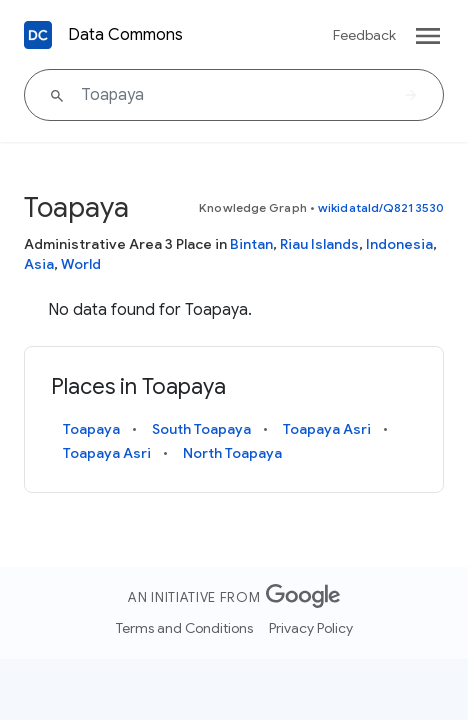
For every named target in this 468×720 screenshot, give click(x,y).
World (81, 264)
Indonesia (399, 244)
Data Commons (125, 35)
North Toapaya (232, 453)
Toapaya (91, 429)
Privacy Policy (311, 628)
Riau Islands (319, 244)
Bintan (251, 244)
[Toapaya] (234, 95)
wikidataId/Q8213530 (381, 207)
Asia (39, 264)
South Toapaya (201, 429)
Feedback (364, 35)
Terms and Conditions (184, 628)
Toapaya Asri (327, 429)
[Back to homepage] (38, 35)
